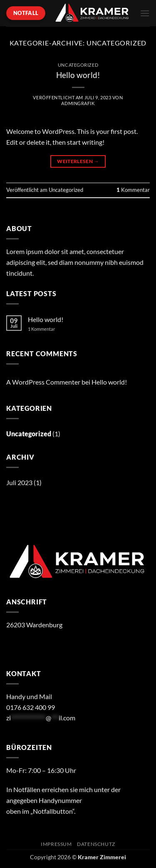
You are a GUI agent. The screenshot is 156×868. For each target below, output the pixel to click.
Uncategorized (78, 65)
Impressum (56, 844)
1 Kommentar (48, 329)
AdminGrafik (78, 103)
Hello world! (78, 75)
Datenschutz (96, 844)
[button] (145, 13)
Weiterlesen (78, 161)
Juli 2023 (19, 482)
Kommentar (133, 190)
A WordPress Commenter (43, 382)
